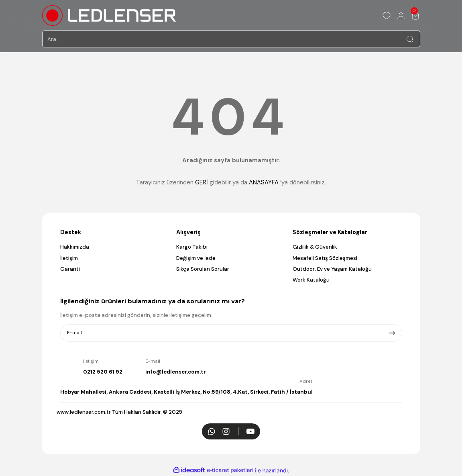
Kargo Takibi (192, 247)
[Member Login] (401, 16)
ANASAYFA (264, 182)
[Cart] (415, 16)
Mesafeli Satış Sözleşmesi (325, 258)
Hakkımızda (75, 247)
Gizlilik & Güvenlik (315, 247)
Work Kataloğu (311, 280)
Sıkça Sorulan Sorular (203, 269)
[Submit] (392, 333)
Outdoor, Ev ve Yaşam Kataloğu (332, 269)
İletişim (69, 258)
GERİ (201, 182)
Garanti (70, 269)
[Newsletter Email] (231, 333)
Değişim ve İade (196, 258)
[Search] (231, 39)
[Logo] (109, 15)
